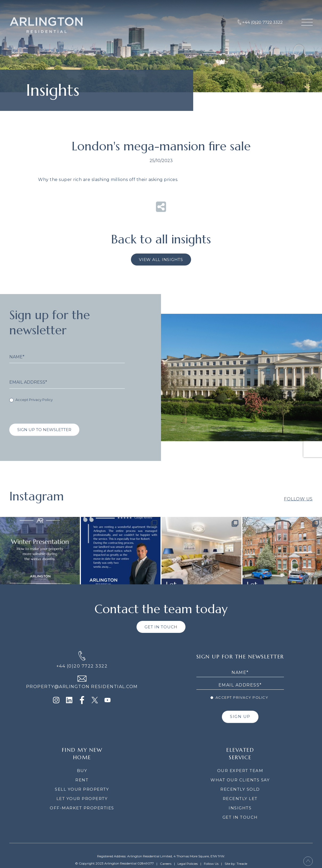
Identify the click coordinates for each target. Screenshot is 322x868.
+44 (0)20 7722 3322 (82, 666)
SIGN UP (240, 716)
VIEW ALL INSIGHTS (161, 260)
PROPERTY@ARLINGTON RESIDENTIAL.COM (82, 687)
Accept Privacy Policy (31, 408)
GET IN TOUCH (161, 627)
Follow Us (298, 507)
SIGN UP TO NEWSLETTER (44, 438)
